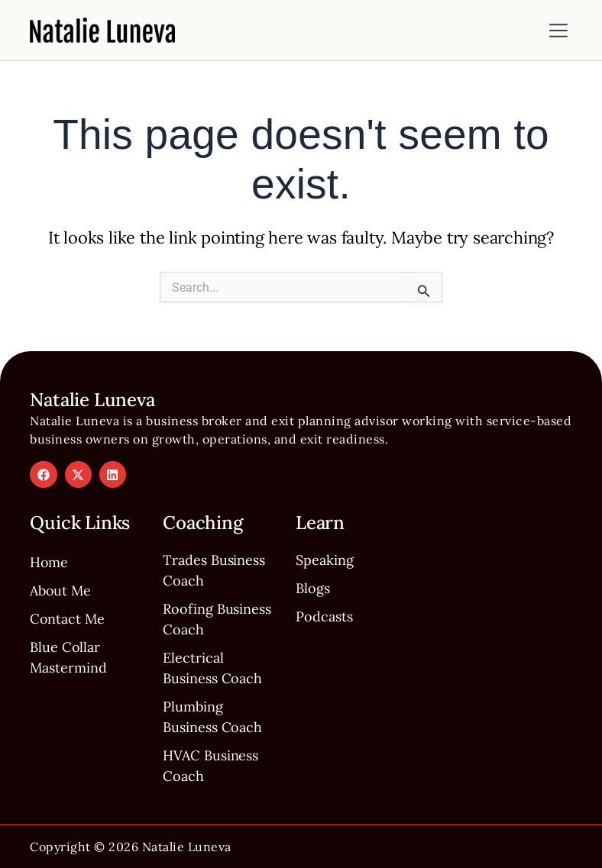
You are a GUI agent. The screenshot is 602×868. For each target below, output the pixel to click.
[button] (558, 32)
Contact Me (68, 620)
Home (49, 563)
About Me (61, 591)
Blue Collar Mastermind (68, 658)
